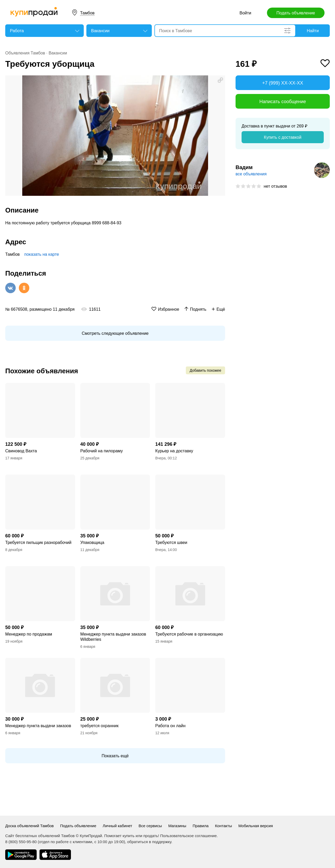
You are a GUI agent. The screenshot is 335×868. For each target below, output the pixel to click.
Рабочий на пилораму (102, 451)
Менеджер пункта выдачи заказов (38, 726)
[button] (220, 80)
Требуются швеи (171, 542)
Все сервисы (150, 826)
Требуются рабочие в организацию (189, 634)
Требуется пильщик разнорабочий (38, 542)
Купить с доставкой (283, 137)
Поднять (198, 309)
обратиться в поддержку (149, 842)
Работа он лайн (170, 726)
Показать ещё (115, 756)
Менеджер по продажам (29, 634)
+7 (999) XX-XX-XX (283, 83)
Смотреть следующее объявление (115, 333)
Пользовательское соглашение (188, 836)
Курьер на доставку (174, 451)
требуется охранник (99, 726)
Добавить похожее (205, 370)
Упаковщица (92, 542)
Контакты (223, 826)
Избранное (169, 309)
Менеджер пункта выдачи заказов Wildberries (113, 637)
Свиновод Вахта (21, 451)
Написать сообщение (283, 102)
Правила (201, 826)
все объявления (251, 174)
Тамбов (87, 13)
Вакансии (58, 53)
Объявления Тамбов (25, 53)
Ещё (221, 309)
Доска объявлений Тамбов (29, 826)
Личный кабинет (117, 826)
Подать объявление (296, 13)
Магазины (177, 826)
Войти (245, 13)
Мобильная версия (256, 826)
